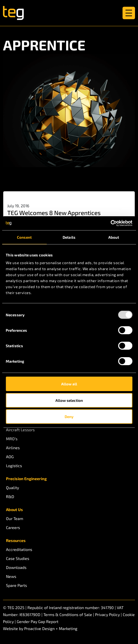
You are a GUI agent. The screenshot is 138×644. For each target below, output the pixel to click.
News (11, 576)
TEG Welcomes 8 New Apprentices (54, 213)
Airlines (13, 448)
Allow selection (69, 400)
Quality (12, 487)
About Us (14, 509)
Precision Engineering (26, 479)
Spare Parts (16, 585)
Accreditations (19, 549)
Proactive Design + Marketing (51, 628)
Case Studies (18, 558)
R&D (10, 496)
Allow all (69, 384)
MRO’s (12, 439)
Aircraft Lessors (20, 430)
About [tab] (114, 237)
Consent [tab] (24, 237)
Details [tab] (69, 237)
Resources (16, 540)
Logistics (14, 466)
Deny (69, 417)
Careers (13, 527)
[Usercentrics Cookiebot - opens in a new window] (110, 223)
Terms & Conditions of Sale (68, 614)
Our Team (15, 518)
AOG (10, 457)
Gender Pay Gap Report (38, 621)
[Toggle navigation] (129, 13)
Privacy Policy (107, 614)
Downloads (16, 567)
